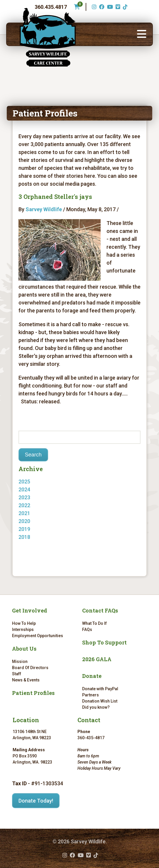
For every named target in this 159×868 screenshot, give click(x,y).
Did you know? (96, 707)
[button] (142, 34)
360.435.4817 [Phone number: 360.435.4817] (51, 7)
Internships (23, 630)
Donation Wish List (100, 701)
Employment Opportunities (38, 636)
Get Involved (30, 610)
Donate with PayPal (100, 689)
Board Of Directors (30, 668)
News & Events (26, 680)
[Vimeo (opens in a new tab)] (117, 7)
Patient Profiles (33, 693)
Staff (17, 674)
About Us (24, 649)
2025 (24, 482)
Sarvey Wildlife (44, 209)
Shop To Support (104, 642)
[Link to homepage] (48, 37)
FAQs (87, 630)
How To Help (24, 623)
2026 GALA (97, 659)
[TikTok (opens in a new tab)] (125, 7)
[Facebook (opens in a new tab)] (101, 7)
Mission (20, 661)
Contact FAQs (100, 610)
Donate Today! (36, 801)
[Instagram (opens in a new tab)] (93, 7)
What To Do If (94, 623)
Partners (91, 695)
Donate (92, 676)
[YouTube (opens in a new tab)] (109, 7)
